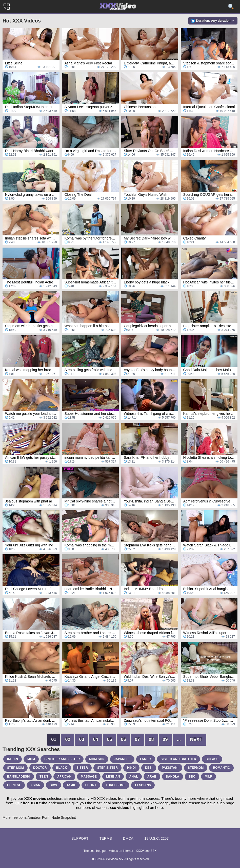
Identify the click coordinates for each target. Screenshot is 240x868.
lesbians (143, 785)
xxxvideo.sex (115, 859)
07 (137, 739)
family (146, 759)
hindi (131, 768)
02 (68, 739)
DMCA (128, 838)
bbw (53, 785)
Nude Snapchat (64, 817)
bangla (173, 777)
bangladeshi (19, 777)
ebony (91, 785)
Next (196, 739)
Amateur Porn (38, 817)
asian (35, 785)
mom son (97, 759)
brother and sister (62, 759)
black (62, 768)
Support (80, 838)
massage (89, 777)
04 (95, 739)
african (64, 777)
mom (31, 759)
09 (165, 739)
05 (109, 739)
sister (82, 768)
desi (149, 768)
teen (44, 777)
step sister (107, 768)
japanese (122, 759)
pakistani (170, 768)
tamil (71, 785)
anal (134, 777)
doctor (40, 768)
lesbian (113, 777)
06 (124, 739)
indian (13, 759)
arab (152, 777)
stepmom (196, 768)
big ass (212, 759)
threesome (116, 785)
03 (82, 739)
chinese (14, 785)
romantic (221, 768)
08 (151, 739)
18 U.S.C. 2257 (156, 838)
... (179, 739)
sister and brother (178, 759)
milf (208, 777)
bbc (192, 777)
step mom (15, 768)
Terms (106, 838)
